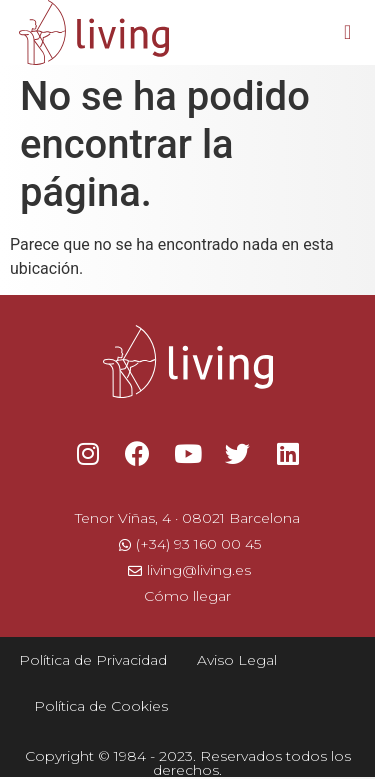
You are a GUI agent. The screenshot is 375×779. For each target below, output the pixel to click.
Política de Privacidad (93, 660)
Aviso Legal (237, 660)
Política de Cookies (101, 706)
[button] (347, 32)
